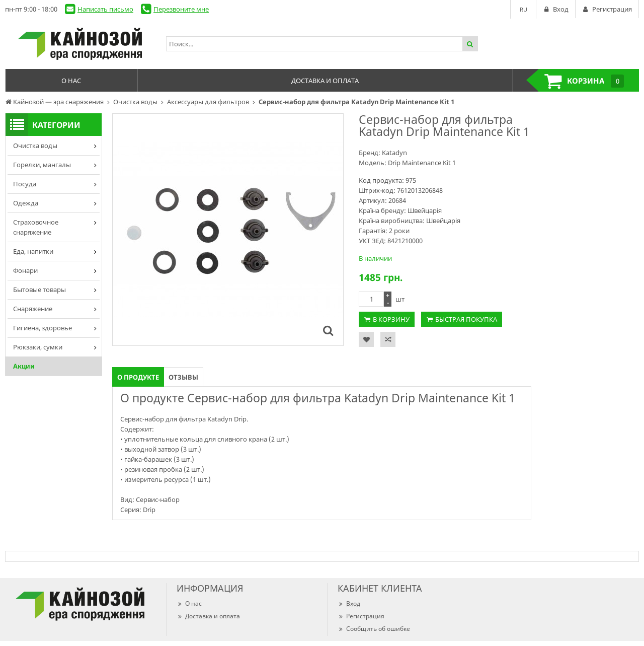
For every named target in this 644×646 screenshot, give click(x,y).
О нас (189, 603)
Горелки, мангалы (42, 165)
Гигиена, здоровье (43, 328)
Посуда (25, 184)
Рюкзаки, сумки (38, 347)
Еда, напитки (33, 251)
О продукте (138, 377)
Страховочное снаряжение (36, 227)
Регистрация (361, 616)
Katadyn (394, 153)
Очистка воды (35, 146)
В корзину (391, 319)
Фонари (25, 270)
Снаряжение (33, 309)
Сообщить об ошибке (374, 629)
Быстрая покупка (466, 319)
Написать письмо (105, 9)
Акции (24, 366)
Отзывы (183, 377)
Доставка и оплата (208, 616)
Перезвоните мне (181, 9)
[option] (228, 230)
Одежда (26, 203)
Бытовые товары (39, 290)
